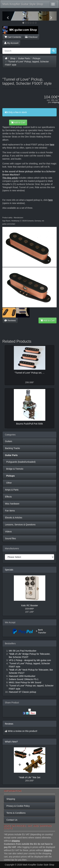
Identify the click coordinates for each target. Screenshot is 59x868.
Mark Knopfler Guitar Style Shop (23, 4)
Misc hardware (12, 504)
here (52, 145)
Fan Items (10, 511)
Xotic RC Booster (29, 605)
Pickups (37, 58)
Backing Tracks (13, 448)
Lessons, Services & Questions (20, 525)
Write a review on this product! (22, 731)
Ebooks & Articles (14, 518)
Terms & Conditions (16, 813)
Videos (8, 532)
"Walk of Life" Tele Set (29, 777)
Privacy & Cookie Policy (18, 806)
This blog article (10, 178)
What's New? (11, 742)
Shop (13, 58)
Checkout (31, 37)
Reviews (10, 320)
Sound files (10, 539)
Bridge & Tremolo (14, 469)
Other (8, 483)
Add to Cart (18, 123)
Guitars (9, 441)
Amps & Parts (12, 490)
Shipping (11, 799)
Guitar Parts (24, 58)
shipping (55, 102)
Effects (8, 497)
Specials (9, 570)
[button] (6, 16)
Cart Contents (13, 37)
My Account (11, 43)
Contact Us (12, 820)
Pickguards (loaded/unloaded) (20, 462)
